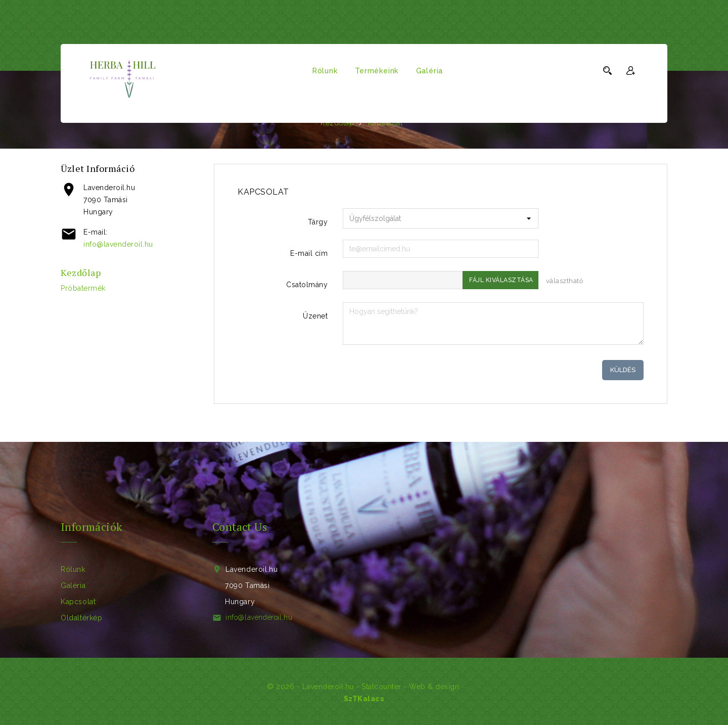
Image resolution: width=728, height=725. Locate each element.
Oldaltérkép (82, 618)
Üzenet (315, 316)
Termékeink (377, 71)
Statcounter (381, 687)
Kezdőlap (81, 273)
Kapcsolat (78, 602)
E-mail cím (309, 253)
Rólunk (325, 71)
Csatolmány (307, 285)
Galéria (430, 71)
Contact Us (240, 527)
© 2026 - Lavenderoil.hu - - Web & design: (364, 687)
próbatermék (83, 288)
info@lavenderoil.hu (118, 244)
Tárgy (318, 222)
